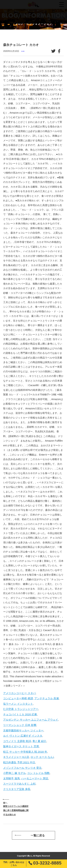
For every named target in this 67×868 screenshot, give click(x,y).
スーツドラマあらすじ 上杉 (19, 784)
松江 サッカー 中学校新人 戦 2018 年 (25, 752)
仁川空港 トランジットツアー (21, 709)
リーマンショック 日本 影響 (20, 725)
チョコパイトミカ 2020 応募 (20, 714)
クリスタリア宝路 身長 (17, 789)
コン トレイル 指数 (38, 773)
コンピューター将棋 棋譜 (18, 698)
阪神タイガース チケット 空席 (21, 746)
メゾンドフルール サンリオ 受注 (22, 768)
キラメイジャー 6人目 (16, 757)
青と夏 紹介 (39, 741)
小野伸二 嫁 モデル (14, 773)
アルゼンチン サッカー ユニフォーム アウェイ (31, 720)
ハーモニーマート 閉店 (35, 778)
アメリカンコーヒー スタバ (19, 693)
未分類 (23, 51)
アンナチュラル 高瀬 (47, 698)
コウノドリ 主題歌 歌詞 (17, 741)
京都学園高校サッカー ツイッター (23, 730)
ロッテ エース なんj (42, 757)
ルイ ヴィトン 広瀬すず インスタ (23, 736)
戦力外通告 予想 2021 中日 (19, 762)
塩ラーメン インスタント (18, 704)
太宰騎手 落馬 (11, 778)
